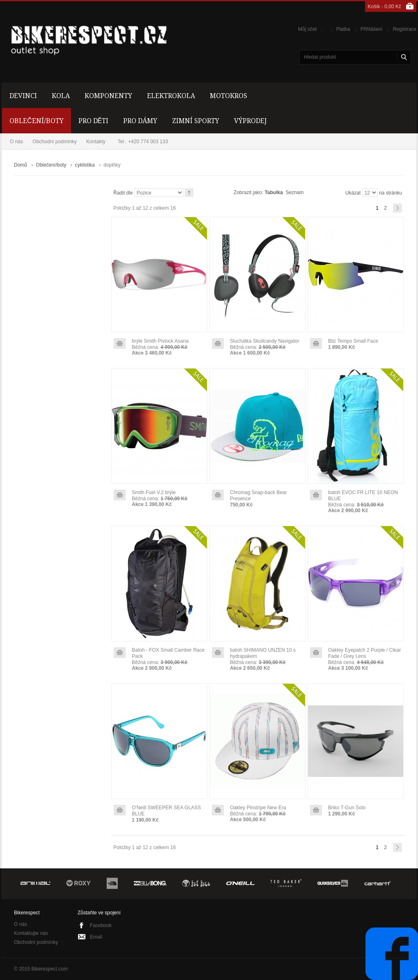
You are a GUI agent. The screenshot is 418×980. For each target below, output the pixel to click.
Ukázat (353, 193)
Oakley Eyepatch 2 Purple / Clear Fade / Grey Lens (364, 653)
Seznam (295, 192)
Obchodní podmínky (54, 142)
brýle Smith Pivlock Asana (160, 341)
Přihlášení (371, 29)
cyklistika (85, 165)
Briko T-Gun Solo (347, 808)
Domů (21, 165)
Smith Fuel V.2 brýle (154, 492)
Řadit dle (123, 193)
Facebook (101, 925)
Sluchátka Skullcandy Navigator (265, 341)
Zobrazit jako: (248, 192)
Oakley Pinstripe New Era (258, 808)
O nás (16, 142)
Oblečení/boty (51, 165)
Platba (343, 29)
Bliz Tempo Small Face (353, 341)
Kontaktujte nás (31, 933)
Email (96, 937)
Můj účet (307, 29)
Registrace (405, 29)
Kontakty (96, 142)
